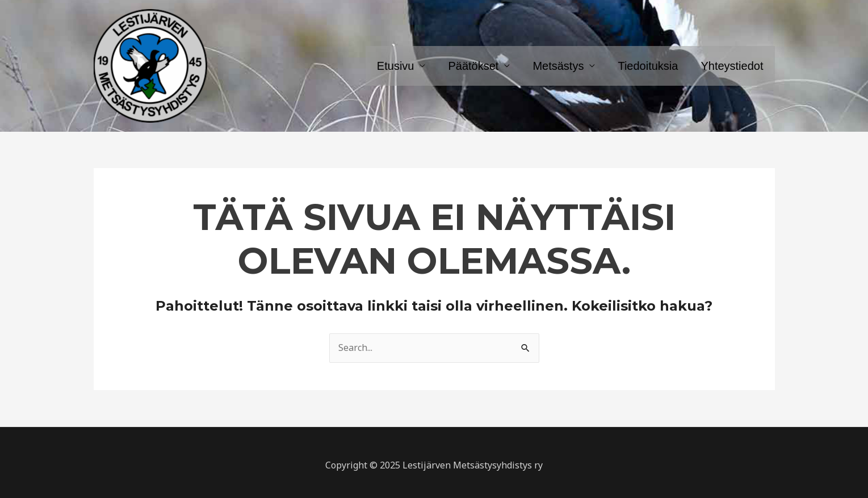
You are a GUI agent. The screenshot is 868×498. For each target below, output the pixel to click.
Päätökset (473, 66)
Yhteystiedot (732, 66)
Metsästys (558, 66)
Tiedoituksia (648, 66)
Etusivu (396, 66)
